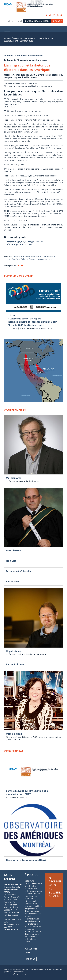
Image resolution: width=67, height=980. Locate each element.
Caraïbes (16, 259)
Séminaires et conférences (29, 56)
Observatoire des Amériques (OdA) (26, 860)
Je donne (31, 959)
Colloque (9, 56)
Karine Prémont (15, 664)
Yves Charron (13, 550)
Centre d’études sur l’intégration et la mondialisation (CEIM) (27, 792)
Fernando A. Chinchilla (19, 571)
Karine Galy (12, 581)
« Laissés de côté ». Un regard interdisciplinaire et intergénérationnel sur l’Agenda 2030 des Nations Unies (32, 322)
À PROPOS (31, 875)
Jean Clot (11, 561)
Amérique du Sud (38, 257)
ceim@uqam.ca (11, 929)
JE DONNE (57, 21)
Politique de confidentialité (14, 972)
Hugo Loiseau (14, 651)
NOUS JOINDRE (10, 877)
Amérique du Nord (22, 257)
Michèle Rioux (14, 734)
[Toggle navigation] (7, 29)
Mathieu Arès (14, 478)
